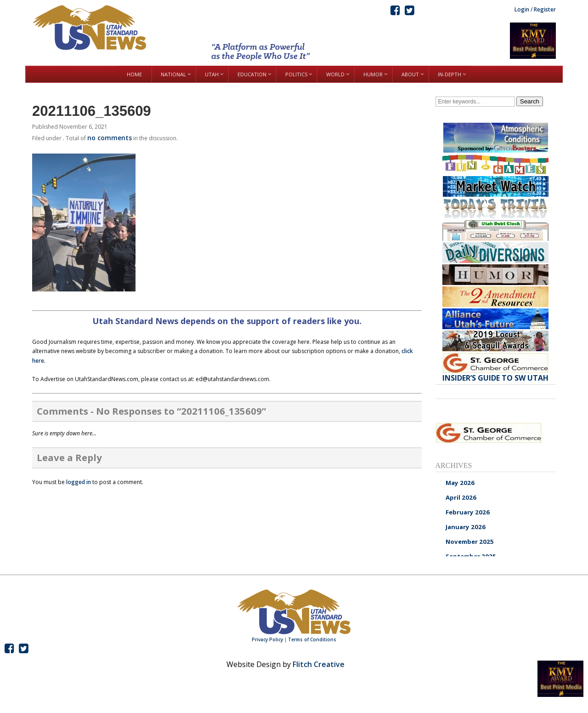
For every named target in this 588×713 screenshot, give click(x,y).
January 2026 (466, 527)
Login (522, 9)
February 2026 (468, 512)
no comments (110, 138)
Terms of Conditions (312, 639)
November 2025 (470, 542)
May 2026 (460, 483)
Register (545, 9)
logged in (79, 482)
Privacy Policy (267, 639)
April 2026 (461, 497)
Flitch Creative (319, 664)
